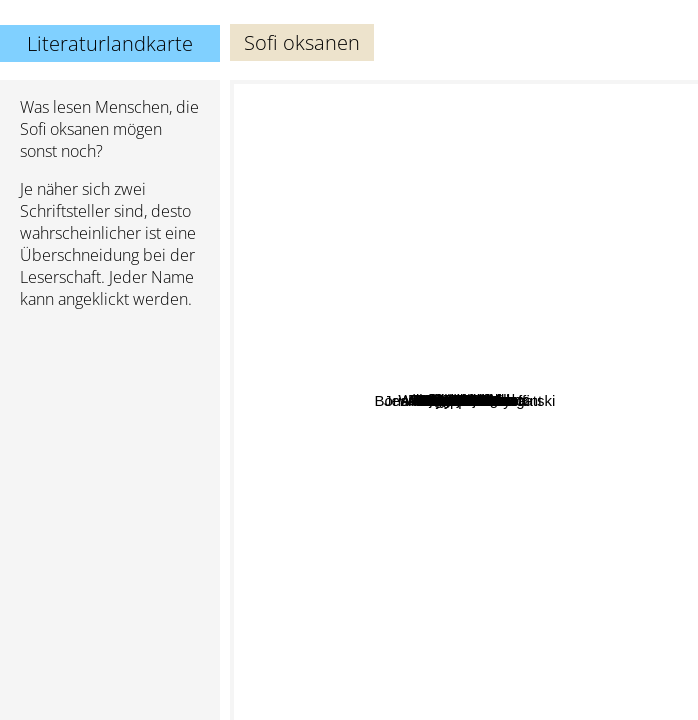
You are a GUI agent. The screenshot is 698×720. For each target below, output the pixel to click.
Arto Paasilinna (314, 356)
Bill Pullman (421, 364)
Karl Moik (493, 461)
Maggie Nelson (306, 243)
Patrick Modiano (556, 284)
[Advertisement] (110, 431)
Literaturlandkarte (110, 43)
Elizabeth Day (584, 534)
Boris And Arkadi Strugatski (583, 416)
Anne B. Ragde (492, 285)
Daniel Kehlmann (607, 306)
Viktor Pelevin (530, 142)
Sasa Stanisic (472, 532)
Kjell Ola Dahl (529, 400)
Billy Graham (407, 417)
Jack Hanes (470, 477)
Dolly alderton (509, 580)
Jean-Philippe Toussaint (346, 503)
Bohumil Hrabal (462, 183)
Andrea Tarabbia (427, 306)
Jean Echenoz (392, 574)
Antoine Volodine (401, 383)
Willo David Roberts (494, 370)
